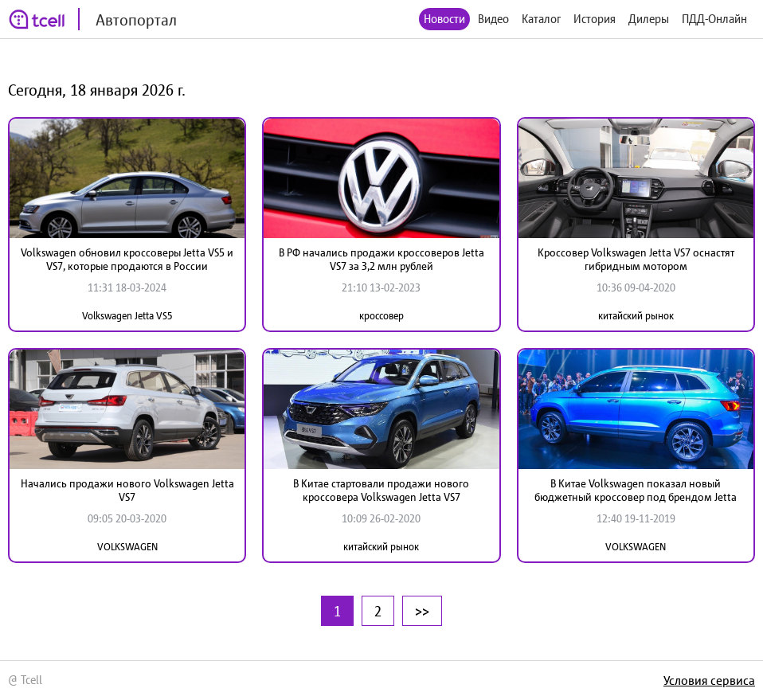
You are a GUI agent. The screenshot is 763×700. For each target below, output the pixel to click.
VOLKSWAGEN (127, 547)
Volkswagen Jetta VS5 (127, 316)
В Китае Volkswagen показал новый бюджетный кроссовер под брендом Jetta (636, 490)
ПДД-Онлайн (714, 19)
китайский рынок (636, 316)
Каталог (541, 19)
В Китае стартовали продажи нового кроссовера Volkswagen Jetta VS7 (381, 490)
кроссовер (381, 316)
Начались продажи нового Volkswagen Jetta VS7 (127, 490)
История (595, 19)
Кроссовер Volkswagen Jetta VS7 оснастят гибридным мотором (636, 259)
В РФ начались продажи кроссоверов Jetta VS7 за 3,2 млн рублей (381, 259)
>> (422, 611)
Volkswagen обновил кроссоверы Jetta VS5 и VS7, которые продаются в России (127, 259)
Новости (444, 19)
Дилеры (649, 19)
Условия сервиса (709, 680)
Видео (493, 19)
